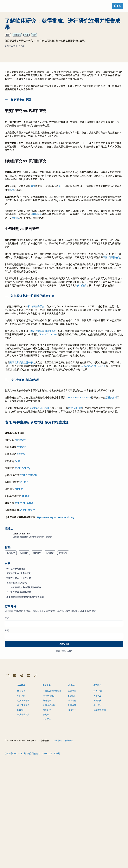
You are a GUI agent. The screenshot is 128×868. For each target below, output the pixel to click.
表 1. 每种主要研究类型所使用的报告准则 (25, 671)
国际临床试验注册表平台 (22, 437)
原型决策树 (111, 472)
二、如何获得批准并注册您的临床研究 (24, 661)
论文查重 (47, 830)
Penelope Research (39, 482)
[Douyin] (36, 787)
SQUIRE (23, 556)
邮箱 (7, 704)
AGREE (23, 584)
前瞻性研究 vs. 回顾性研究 (19, 652)
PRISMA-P (28, 577)
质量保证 (72, 816)
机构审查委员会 (36, 381)
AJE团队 (97, 812)
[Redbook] (29, 787)
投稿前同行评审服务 (52, 802)
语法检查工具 (23, 826)
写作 (34, 35)
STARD (24, 549)
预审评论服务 (49, 807)
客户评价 (98, 816)
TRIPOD (33, 549)
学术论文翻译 (23, 816)
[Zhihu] (15, 787)
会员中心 (72, 821)
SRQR (18, 542)
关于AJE (97, 807)
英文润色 (21, 802)
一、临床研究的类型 (16, 643)
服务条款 (69, 852)
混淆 (12, 264)
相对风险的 (36, 288)
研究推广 (47, 826)
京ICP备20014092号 (15, 865)
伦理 (26, 35)
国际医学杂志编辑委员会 (43, 405)
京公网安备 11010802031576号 (43, 865)
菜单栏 (117, 6)
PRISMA (21, 528)
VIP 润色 (21, 807)
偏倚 (33, 260)
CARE (17, 535)
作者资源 (72, 802)
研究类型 (37, 627)
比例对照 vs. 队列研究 (17, 657)
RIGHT (31, 584)
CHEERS (19, 563)
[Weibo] (22, 787)
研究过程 (17, 35)
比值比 (15, 292)
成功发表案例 (100, 821)
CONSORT (20, 514)
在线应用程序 (75, 482)
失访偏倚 (82, 360)
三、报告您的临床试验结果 (19, 666)
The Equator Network (79, 472)
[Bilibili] (8, 787)
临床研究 (24, 627)
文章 (8, 35)
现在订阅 (64, 718)
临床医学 (11, 627)
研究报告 (63, 627)
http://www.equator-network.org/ (56, 591)
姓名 (7, 692)
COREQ (26, 542)
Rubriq (20, 821)
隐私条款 (58, 852)
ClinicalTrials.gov (48, 409)
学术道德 (72, 812)
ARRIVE (26, 570)
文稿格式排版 (49, 816)
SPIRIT (18, 577)
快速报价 (72, 807)
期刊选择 (47, 812)
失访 (61, 260)
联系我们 (98, 802)
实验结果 (50, 627)
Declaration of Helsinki (93, 440)
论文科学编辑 (23, 812)
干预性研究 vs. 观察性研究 (19, 647)
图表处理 (47, 821)
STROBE (21, 521)
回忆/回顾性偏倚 (111, 332)
